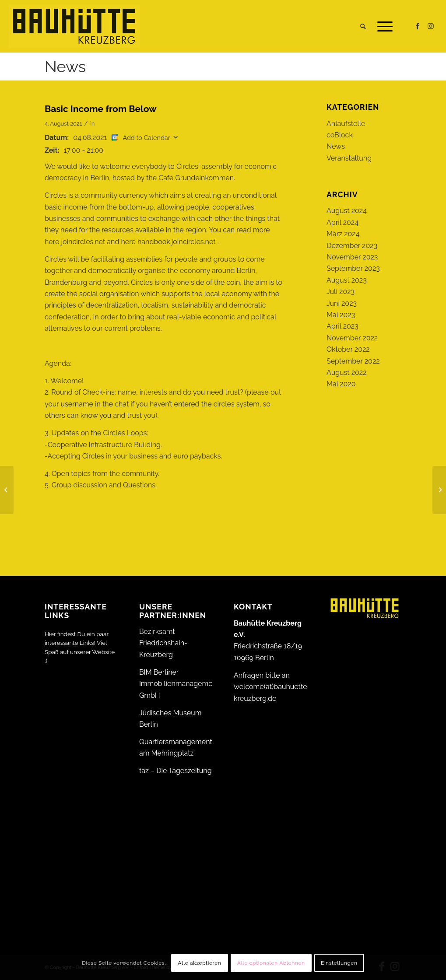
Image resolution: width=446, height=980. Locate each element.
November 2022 (352, 338)
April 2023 (342, 326)
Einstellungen (339, 963)
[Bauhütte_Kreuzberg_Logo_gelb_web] (74, 26)
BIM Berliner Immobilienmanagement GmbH (179, 684)
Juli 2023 (341, 292)
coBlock (340, 135)
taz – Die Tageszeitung (176, 771)
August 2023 (347, 280)
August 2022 (347, 373)
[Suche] (363, 26)
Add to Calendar (146, 138)
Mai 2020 (341, 384)
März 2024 (343, 234)
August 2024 (347, 211)
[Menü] (382, 26)
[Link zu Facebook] (418, 26)
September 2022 (353, 361)
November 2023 (352, 257)
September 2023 (353, 268)
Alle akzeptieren (199, 963)
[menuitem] (363, 26)
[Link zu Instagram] (431, 26)
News (65, 66)
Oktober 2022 (348, 349)
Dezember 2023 (352, 246)
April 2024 (342, 222)
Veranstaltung (349, 158)
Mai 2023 (341, 315)
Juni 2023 (342, 303)
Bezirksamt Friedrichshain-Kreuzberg (163, 643)
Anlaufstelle (346, 124)
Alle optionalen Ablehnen (271, 963)
